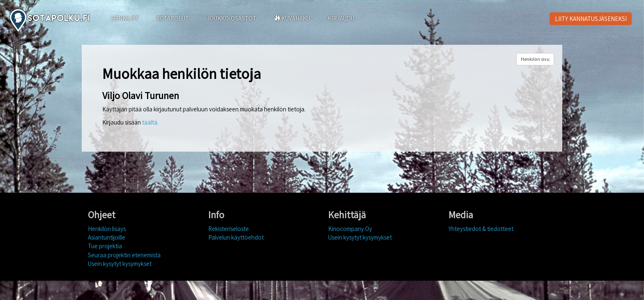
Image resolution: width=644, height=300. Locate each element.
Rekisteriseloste (229, 229)
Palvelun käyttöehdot (236, 237)
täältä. (150, 122)
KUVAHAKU (292, 18)
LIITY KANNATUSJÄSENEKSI (591, 19)
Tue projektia (105, 246)
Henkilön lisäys (107, 229)
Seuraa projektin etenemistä (124, 255)
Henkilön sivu (535, 59)
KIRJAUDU (341, 18)
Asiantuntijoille (107, 237)
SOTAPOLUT (173, 18)
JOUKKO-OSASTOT (231, 18)
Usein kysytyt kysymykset (120, 264)
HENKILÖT (125, 18)
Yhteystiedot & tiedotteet (481, 229)
